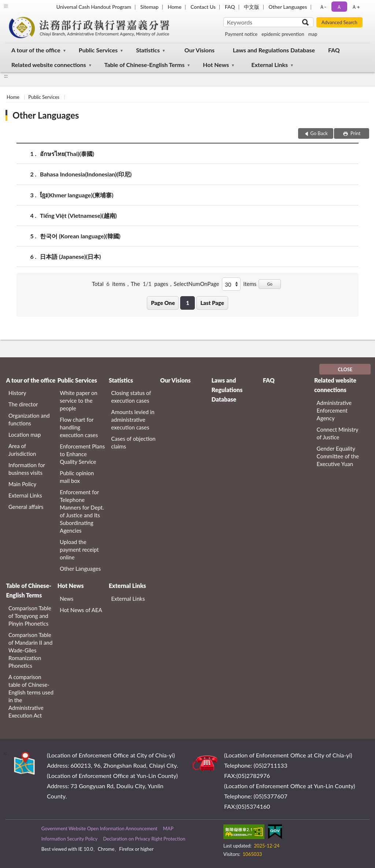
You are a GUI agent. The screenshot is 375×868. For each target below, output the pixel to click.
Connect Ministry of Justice (338, 433)
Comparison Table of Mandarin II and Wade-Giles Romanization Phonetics (30, 650)
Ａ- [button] (323, 7)
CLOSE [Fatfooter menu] (345, 369)
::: (6, 5)
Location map (25, 435)
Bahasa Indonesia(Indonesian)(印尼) (86, 174)
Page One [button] (163, 303)
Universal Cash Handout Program (94, 7)
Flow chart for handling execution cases (79, 427)
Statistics (148, 50)
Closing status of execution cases (131, 397)
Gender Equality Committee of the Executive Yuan (338, 456)
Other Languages (288, 7)
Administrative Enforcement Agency (334, 410)
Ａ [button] (339, 7)
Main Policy (22, 484)
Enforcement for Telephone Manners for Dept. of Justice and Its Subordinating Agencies (82, 511)
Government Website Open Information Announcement (99, 828)
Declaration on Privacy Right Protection (144, 839)
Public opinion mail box (77, 477)
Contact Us (203, 7)
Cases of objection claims (133, 442)
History (17, 393)
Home (174, 7)
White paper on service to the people (79, 401)
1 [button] (188, 303)
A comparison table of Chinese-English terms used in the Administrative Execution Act (31, 696)
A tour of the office (36, 50)
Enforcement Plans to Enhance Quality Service (82, 454)
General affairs (26, 507)
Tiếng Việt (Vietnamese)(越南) (78, 215)
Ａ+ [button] (356, 7)
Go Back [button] (319, 133)
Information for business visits (27, 469)
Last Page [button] (212, 303)
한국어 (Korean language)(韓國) (80, 236)
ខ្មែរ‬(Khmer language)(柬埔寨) (77, 195)
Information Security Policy (70, 839)
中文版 (252, 7)
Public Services (98, 50)
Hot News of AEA (81, 610)
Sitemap (149, 7)
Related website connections (49, 65)
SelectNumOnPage (196, 284)
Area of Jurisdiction (22, 450)
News (66, 599)
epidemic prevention (283, 34)
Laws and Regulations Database (274, 50)
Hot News (216, 65)
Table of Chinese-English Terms (144, 65)
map (313, 34)
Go (270, 284)
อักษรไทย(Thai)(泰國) (67, 154)
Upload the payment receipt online (79, 550)
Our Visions (200, 50)
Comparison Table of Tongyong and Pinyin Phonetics (30, 616)
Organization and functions (29, 419)
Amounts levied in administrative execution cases (133, 420)
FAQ (230, 7)
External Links (270, 65)
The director (23, 404)
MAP (168, 828)
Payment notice (241, 34)
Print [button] (355, 133)
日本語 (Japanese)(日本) (70, 256)
